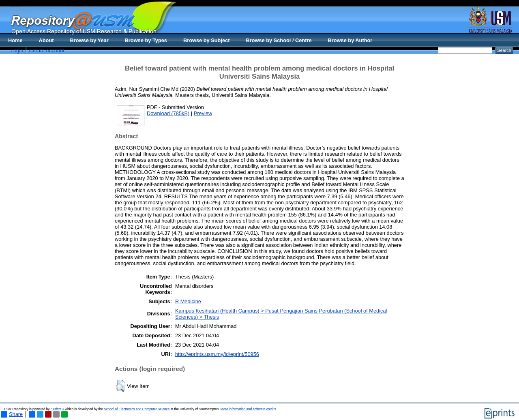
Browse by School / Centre (279, 40)
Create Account (47, 50)
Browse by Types (146, 40)
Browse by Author (350, 40)
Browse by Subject (207, 40)
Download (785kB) (168, 113)
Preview (203, 113)
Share (12, 414)
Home (15, 40)
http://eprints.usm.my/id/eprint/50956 (217, 354)
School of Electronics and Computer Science (137, 409)
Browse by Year (89, 40)
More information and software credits (248, 409)
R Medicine (188, 301)
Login (17, 50)
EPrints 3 (57, 409)
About (46, 40)
